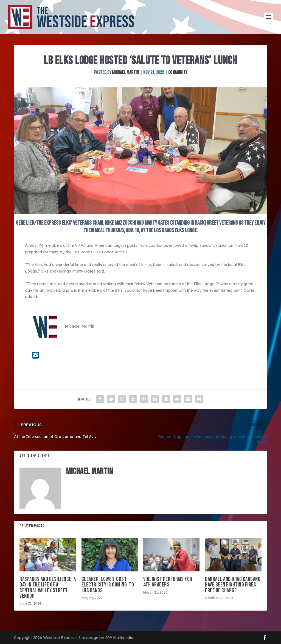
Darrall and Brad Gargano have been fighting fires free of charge (233, 585)
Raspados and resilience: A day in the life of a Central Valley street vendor (48, 588)
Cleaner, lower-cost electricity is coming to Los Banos (108, 585)
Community (178, 72)
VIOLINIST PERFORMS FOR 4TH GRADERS (168, 582)
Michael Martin (125, 72)
